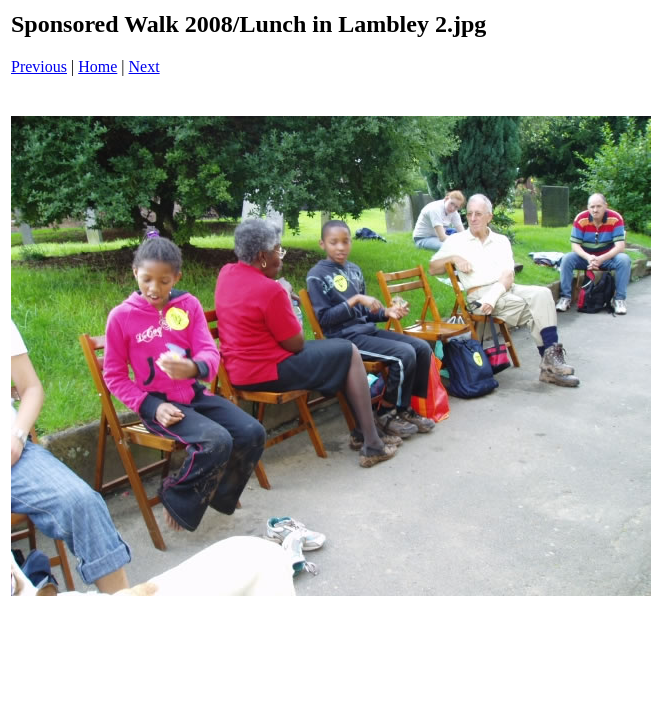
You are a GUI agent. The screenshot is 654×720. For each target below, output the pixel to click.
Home (97, 66)
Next (144, 66)
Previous (39, 66)
